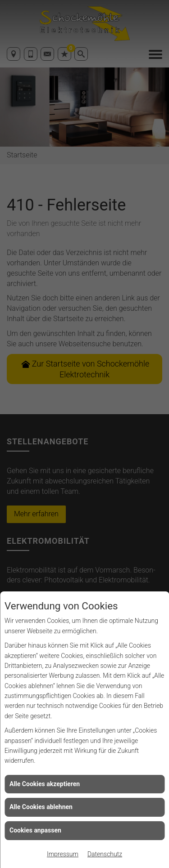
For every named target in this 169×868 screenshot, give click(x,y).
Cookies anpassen (35, 830)
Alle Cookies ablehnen (41, 807)
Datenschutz (105, 854)
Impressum (63, 854)
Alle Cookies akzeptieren (45, 784)
